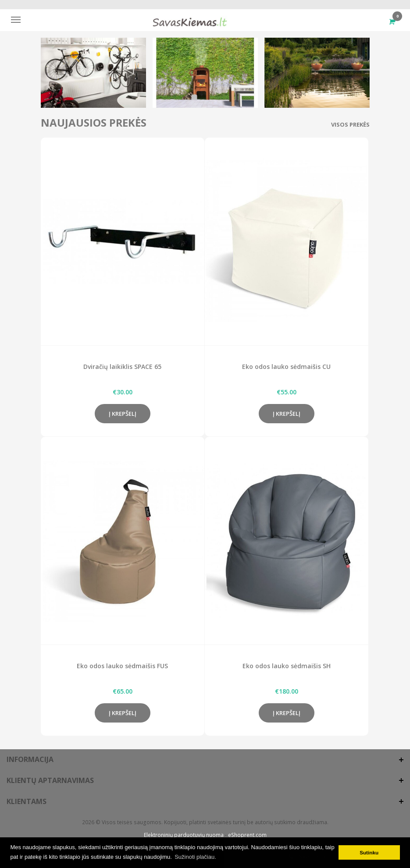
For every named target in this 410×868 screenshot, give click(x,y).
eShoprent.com (247, 835)
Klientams (27, 801)
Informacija (30, 759)
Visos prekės (350, 124)
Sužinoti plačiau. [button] (195, 857)
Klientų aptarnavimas (50, 780)
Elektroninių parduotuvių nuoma (184, 835)
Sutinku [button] (369, 852)
